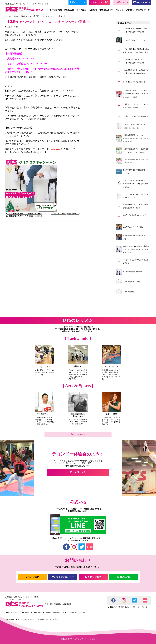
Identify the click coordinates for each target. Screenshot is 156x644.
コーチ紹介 (81, 10)
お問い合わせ (121, 2)
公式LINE (124, 577)
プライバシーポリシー (25, 619)
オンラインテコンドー (63, 577)
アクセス (130, 10)
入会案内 (93, 10)
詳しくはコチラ (78, 434)
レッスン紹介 (32, 577)
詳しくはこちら (78, 472)
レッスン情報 (56, 10)
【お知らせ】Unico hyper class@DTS (65, 214)
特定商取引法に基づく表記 (47, 619)
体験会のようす (106, 10)
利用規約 (10, 619)
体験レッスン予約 (99, 2)
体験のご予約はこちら (118, 607)
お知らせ (119, 10)
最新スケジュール (78, 2)
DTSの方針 (69, 10)
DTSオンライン (142, 2)
